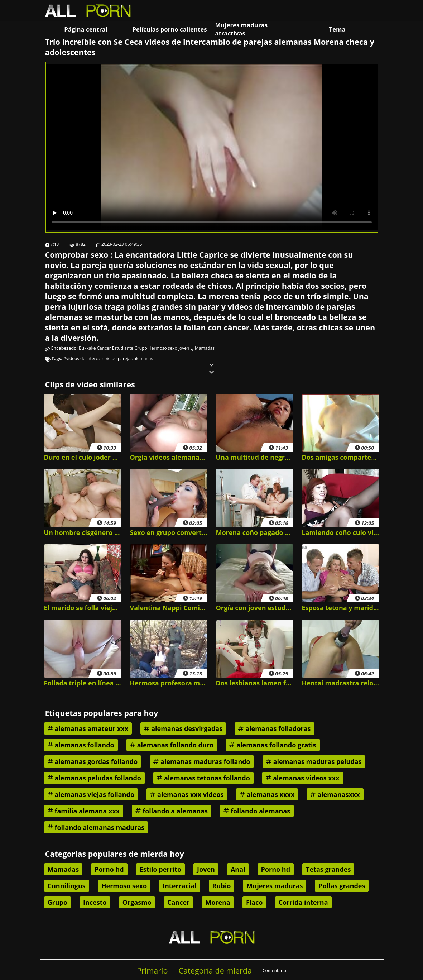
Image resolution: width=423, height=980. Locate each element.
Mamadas (205, 348)
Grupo (141, 348)
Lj (192, 348)
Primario (152, 971)
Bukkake (87, 348)
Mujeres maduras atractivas (241, 29)
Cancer (104, 348)
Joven (184, 348)
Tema (337, 29)
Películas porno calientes (169, 29)
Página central (86, 29)
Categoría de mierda (215, 971)
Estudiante (123, 348)
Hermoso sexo (163, 348)
